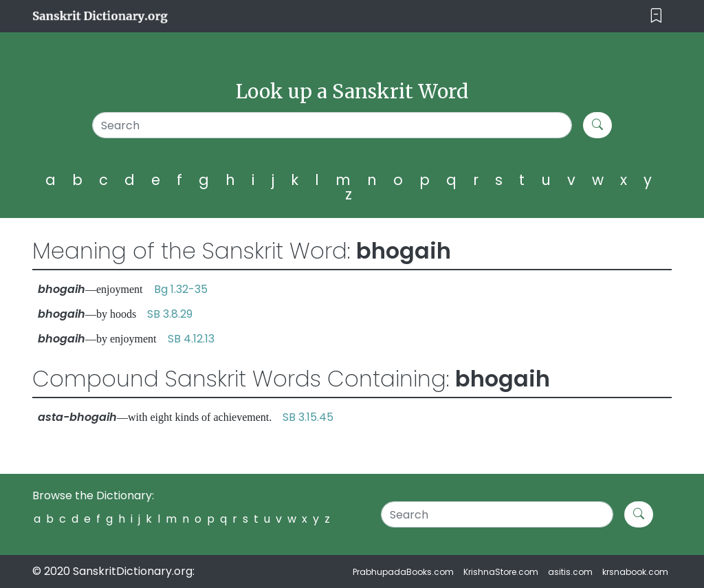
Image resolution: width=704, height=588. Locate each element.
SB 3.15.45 (308, 417)
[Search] (332, 125)
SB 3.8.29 (170, 314)
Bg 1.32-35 (181, 289)
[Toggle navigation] (656, 16)
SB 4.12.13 (191, 339)
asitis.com (570, 572)
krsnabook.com (635, 572)
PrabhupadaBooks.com (403, 572)
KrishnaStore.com (501, 572)
